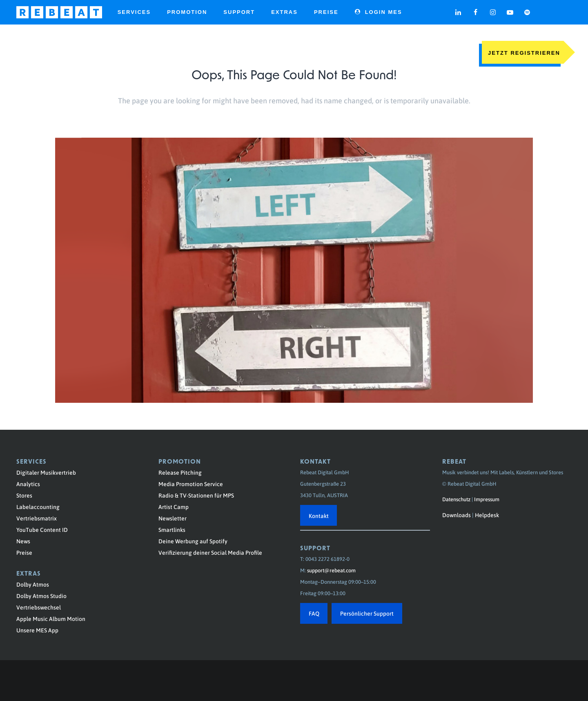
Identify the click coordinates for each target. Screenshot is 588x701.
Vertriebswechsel (39, 607)
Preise (24, 552)
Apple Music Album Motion (51, 618)
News (23, 541)
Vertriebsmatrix (37, 518)
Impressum (487, 499)
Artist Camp (174, 507)
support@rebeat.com (331, 570)
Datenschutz (456, 499)
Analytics (28, 484)
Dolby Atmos (33, 584)
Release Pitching (180, 472)
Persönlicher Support (367, 613)
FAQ (314, 613)
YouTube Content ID (42, 529)
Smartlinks (172, 529)
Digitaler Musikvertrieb (46, 472)
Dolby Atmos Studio (41, 596)
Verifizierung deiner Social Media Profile (210, 552)
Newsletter (173, 518)
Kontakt (319, 516)
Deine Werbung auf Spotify (193, 541)
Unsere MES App (37, 630)
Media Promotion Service (191, 484)
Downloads (457, 515)
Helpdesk (487, 515)
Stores (24, 495)
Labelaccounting (38, 507)
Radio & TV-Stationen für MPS (196, 495)
